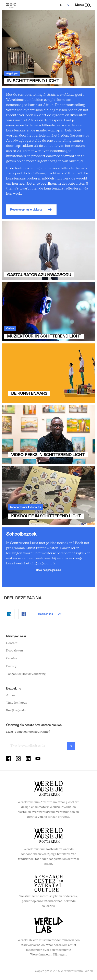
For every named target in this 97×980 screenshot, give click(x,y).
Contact (12, 643)
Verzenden (71, 746)
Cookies (12, 658)
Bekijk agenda (16, 711)
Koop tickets (15, 651)
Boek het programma (48, 570)
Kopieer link (46, 614)
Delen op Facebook (24, 614)
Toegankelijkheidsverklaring (26, 674)
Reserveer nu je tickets (26, 210)
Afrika (10, 695)
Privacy (11, 666)
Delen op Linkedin (9, 614)
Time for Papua (17, 703)
